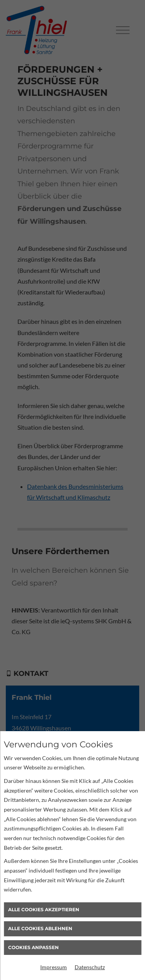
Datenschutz (90, 967)
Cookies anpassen (33, 947)
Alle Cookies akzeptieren (44, 909)
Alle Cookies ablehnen (40, 928)
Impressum (54, 967)
